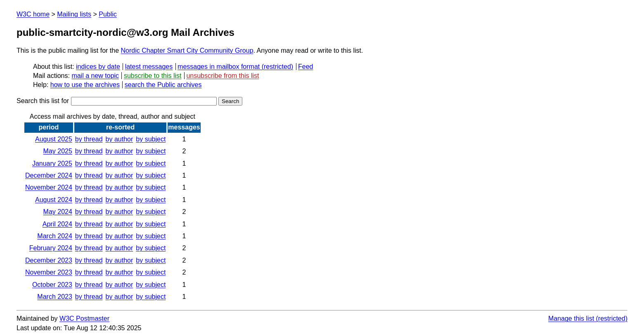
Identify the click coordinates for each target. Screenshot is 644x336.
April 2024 (57, 224)
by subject (151, 139)
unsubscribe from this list (223, 76)
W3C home (33, 14)
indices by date (98, 67)
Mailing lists (74, 14)
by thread (89, 139)
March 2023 (55, 297)
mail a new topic (95, 76)
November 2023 (49, 272)
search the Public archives (163, 85)
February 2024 (51, 248)
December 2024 (49, 175)
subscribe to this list (153, 76)
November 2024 (49, 187)
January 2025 (52, 163)
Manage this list (571, 318)
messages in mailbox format (219, 67)
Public (108, 14)
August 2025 (54, 139)
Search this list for (117, 101)
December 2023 (49, 260)
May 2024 (58, 212)
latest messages (149, 67)
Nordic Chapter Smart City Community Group (187, 51)
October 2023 (52, 285)
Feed (305, 67)
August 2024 (54, 200)
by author (120, 139)
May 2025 (58, 151)
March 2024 (55, 236)
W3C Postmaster (84, 318)
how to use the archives (85, 85)
